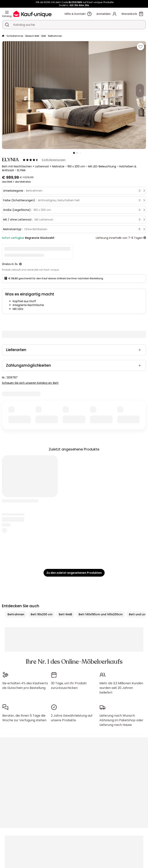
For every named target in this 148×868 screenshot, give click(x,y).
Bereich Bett (32, 36)
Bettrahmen (55, 36)
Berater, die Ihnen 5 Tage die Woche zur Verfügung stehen (24, 718)
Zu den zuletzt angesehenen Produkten (74, 573)
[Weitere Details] (145, 238)
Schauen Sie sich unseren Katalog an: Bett (30, 383)
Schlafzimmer (15, 36)
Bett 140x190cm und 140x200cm (101, 614)
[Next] (140, 91)
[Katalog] (7, 12)
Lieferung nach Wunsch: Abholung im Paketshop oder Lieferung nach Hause (121, 720)
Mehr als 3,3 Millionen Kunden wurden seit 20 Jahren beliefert (121, 688)
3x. (16, 264)
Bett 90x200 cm (42, 614)
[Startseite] (3, 36)
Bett (44, 36)
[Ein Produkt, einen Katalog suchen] (7, 25)
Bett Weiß (66, 614)
